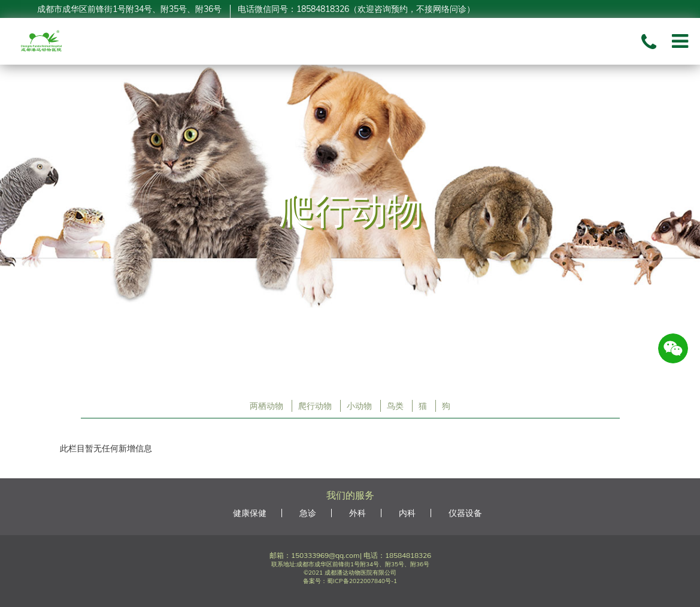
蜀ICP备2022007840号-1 (362, 581)
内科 (407, 513)
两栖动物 (266, 406)
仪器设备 (465, 513)
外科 (357, 513)
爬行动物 (315, 406)
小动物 (359, 406)
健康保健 (250, 513)
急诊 (308, 513)
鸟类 (395, 406)
